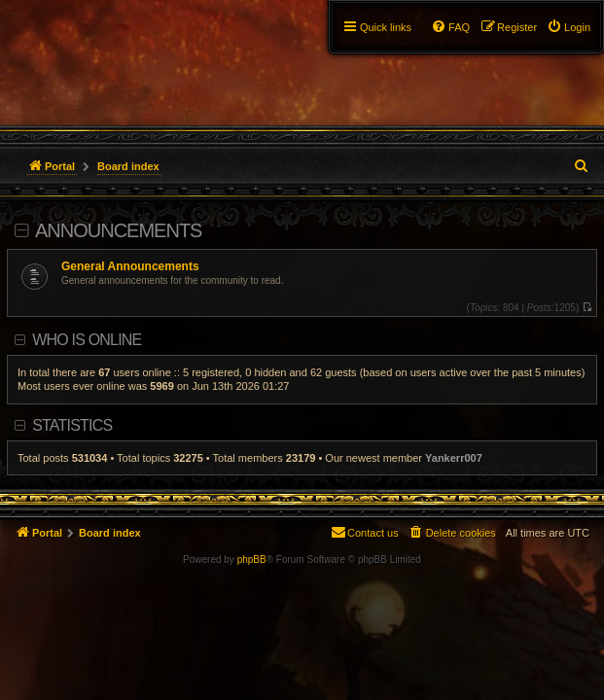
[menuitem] (568, 27)
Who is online (87, 340)
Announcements (118, 230)
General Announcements (130, 266)
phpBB (252, 560)
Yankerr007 (454, 458)
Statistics (72, 425)
